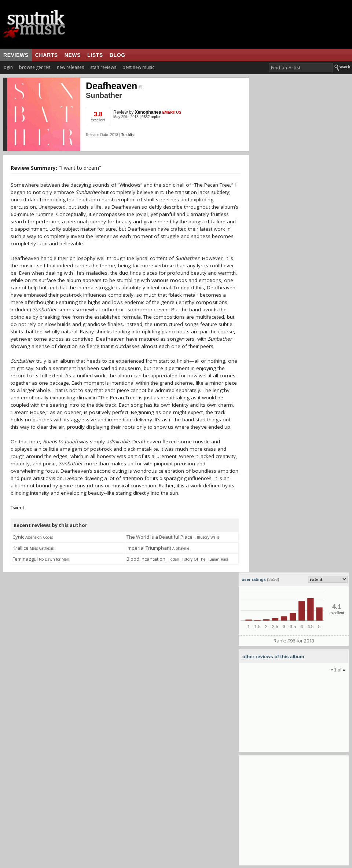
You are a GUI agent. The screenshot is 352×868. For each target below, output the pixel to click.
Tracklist (128, 135)
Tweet (17, 508)
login (8, 67)
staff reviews (103, 67)
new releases (70, 67)
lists (95, 55)
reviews (16, 55)
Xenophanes (148, 112)
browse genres (35, 67)
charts (47, 55)
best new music (138, 67)
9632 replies (151, 117)
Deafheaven (114, 86)
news (73, 55)
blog (118, 55)
